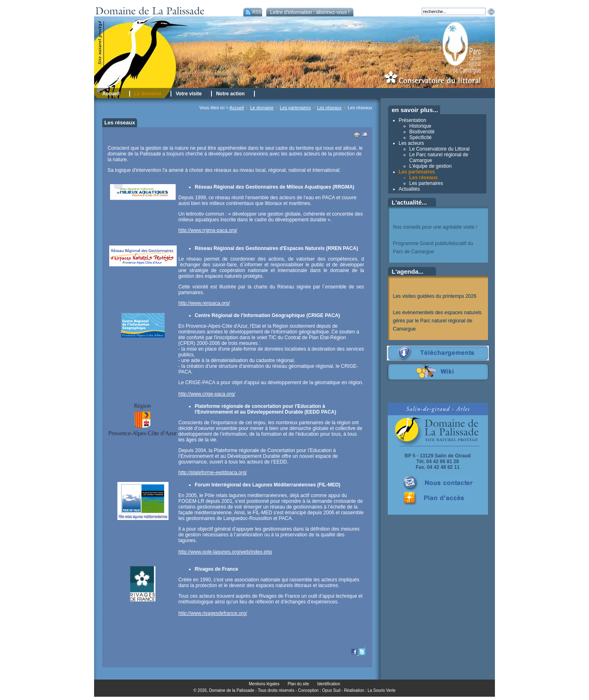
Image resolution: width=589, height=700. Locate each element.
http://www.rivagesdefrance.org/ (213, 613)
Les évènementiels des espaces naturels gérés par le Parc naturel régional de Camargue (437, 321)
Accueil (237, 108)
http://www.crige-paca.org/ (207, 394)
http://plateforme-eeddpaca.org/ (212, 473)
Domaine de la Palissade (232, 690)
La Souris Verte (382, 690)
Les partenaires (295, 108)
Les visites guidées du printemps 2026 (435, 296)
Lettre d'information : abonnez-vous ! (310, 12)
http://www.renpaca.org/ (204, 303)
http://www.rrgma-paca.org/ (208, 230)
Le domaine (262, 108)
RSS (253, 12)
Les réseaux (329, 108)
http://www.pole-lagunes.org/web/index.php (225, 552)
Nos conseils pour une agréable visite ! (435, 227)
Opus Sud (331, 690)
